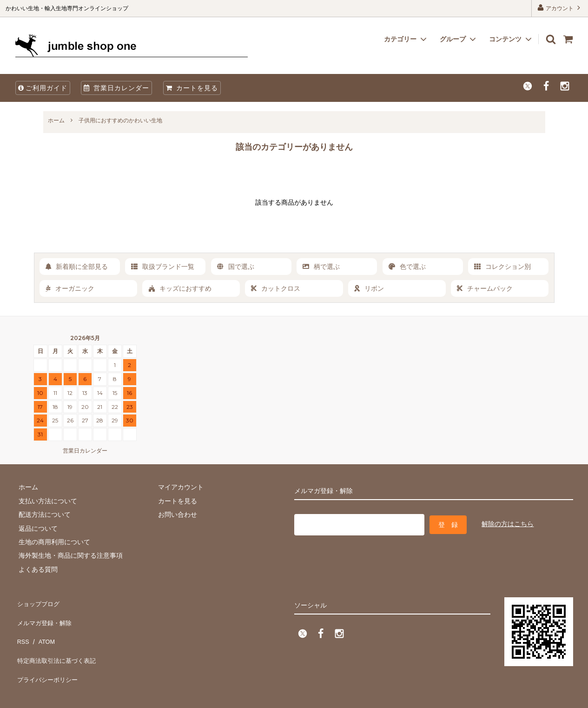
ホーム (56, 120)
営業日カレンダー (116, 88)
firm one (79, 696)
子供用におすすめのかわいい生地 (120, 120)
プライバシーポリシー (48, 656)
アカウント (560, 8)
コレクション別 (502, 267)
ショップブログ (38, 602)
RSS (22, 629)
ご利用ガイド (43, 88)
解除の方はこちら (508, 523)
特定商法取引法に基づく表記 (58, 643)
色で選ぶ (407, 267)
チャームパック (485, 288)
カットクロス (276, 288)
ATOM (43, 629)
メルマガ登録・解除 (45, 615)
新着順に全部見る (77, 267)
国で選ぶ (236, 267)
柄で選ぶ (321, 267)
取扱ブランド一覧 (163, 267)
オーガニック (70, 288)
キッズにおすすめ (180, 288)
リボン (369, 288)
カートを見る (192, 88)
